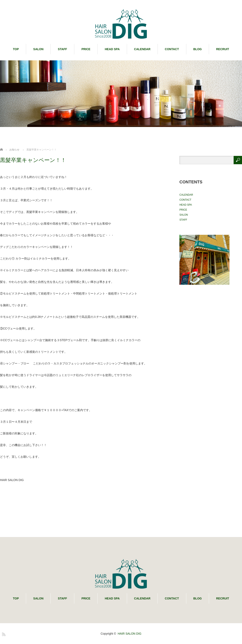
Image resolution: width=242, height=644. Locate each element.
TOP (16, 49)
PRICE (86, 49)
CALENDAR (142, 49)
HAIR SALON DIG (130, 634)
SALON (38, 49)
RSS (3, 634)
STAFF (62, 49)
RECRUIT (223, 49)
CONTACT (172, 49)
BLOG (198, 49)
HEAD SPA (112, 49)
